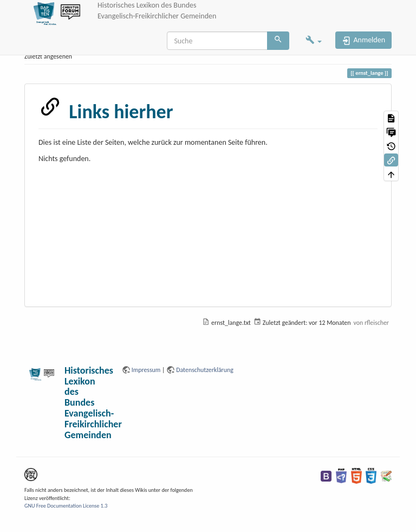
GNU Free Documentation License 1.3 (66, 506)
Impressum (146, 370)
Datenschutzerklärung (205, 370)
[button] (314, 41)
